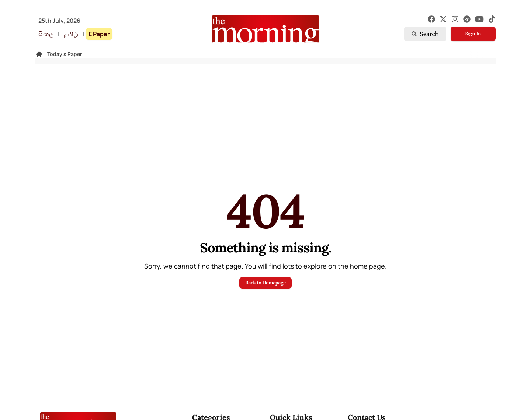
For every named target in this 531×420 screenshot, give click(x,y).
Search (425, 34)
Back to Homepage (265, 283)
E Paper (99, 34)
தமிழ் (71, 34)
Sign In (473, 34)
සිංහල (46, 34)
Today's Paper (65, 54)
